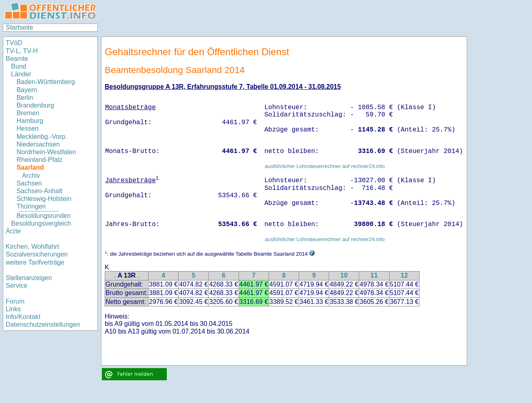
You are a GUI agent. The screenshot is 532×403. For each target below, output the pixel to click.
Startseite (19, 27)
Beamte (17, 59)
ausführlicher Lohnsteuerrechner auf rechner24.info (325, 166)
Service (16, 286)
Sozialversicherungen (37, 254)
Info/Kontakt (23, 317)
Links (13, 309)
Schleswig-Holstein (44, 199)
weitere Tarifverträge (35, 262)
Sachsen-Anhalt (40, 191)
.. (115, 276)
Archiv (31, 176)
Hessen (28, 128)
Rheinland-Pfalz (40, 160)
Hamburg (30, 121)
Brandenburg (36, 105)
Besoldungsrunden (44, 216)
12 (404, 275)
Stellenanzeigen (29, 278)
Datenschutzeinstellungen (43, 324)
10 (344, 275)
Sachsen (29, 183)
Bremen (28, 113)
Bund (18, 66)
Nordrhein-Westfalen (46, 152)
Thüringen (31, 206)
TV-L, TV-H (22, 51)
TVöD (14, 43)
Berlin (25, 98)
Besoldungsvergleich (41, 223)
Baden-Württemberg (46, 82)
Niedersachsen (38, 144)
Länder (21, 74)
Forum (15, 301)
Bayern (27, 90)
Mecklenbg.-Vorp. (42, 137)
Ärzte (13, 231)
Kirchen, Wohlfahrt (32, 247)
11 (374, 275)
